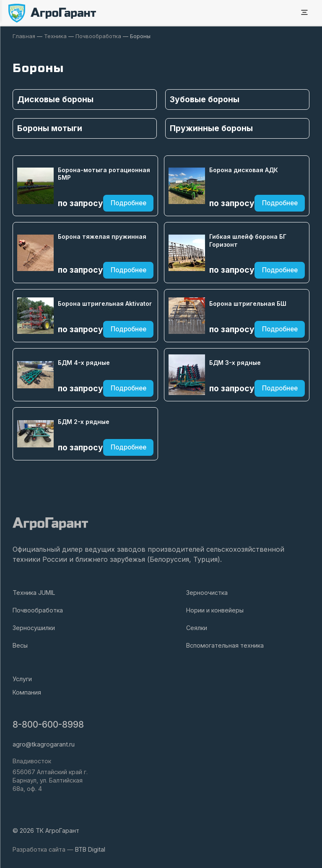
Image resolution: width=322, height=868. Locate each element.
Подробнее (129, 203)
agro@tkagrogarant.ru (44, 744)
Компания (27, 692)
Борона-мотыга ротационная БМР (104, 173)
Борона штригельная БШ (248, 303)
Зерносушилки (34, 627)
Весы (20, 645)
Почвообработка (38, 610)
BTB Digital (90, 849)
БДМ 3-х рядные (235, 362)
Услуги (22, 678)
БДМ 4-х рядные (84, 362)
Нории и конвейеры (215, 610)
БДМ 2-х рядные (84, 421)
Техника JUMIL (34, 592)
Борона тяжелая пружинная (102, 236)
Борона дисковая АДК (244, 169)
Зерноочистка (207, 592)
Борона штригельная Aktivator (105, 303)
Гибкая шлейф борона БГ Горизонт (248, 240)
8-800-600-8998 (48, 725)
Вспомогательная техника (225, 645)
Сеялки (197, 627)
